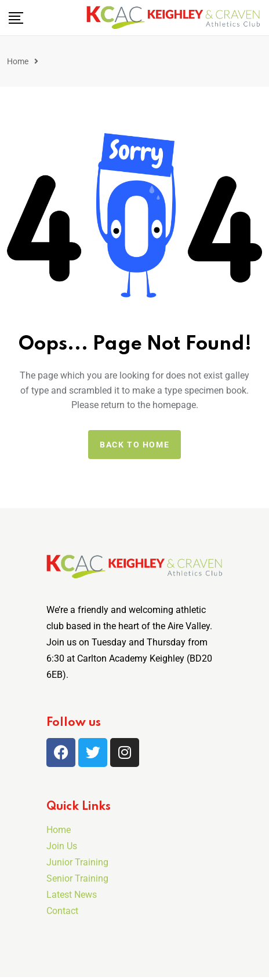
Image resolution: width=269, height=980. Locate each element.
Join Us (62, 846)
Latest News (72, 895)
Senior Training (77, 878)
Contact (62, 911)
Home (18, 61)
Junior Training (77, 862)
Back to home (134, 445)
